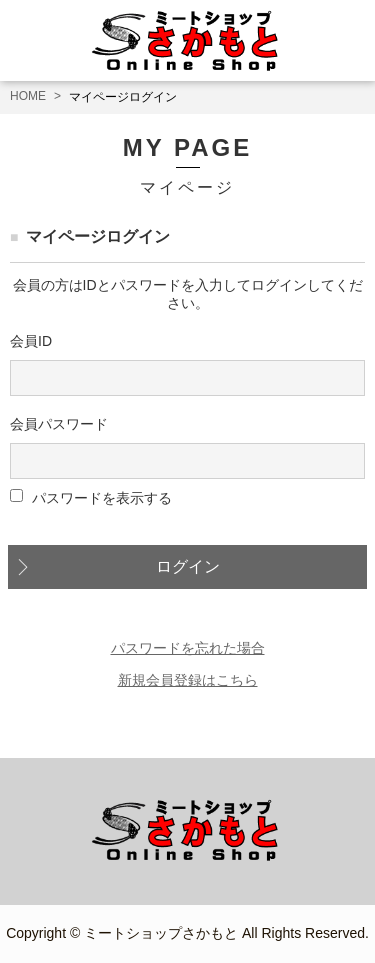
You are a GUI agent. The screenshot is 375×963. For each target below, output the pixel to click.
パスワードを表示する (102, 497)
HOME (28, 96)
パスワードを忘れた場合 (188, 648)
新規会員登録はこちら (188, 680)
